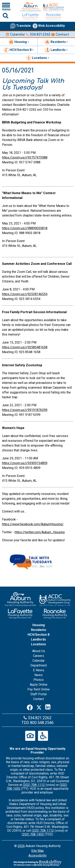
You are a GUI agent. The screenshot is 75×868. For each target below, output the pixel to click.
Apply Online (39, 685)
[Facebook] (30, 707)
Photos (38, 680)
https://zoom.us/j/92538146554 (25, 294)
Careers (38, 656)
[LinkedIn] (48, 707)
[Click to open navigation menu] (6, 7)
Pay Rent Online (38, 689)
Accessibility (37, 856)
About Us (39, 651)
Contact (60, 35)
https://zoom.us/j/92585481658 (25, 347)
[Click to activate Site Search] (6, 15)
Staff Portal (38, 694)
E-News (39, 670)
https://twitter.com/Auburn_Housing (40, 532)
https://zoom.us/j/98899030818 (25, 228)
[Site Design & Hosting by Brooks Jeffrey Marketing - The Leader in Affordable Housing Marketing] (37, 863)
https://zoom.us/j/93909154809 (25, 463)
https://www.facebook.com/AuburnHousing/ (33, 524)
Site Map (37, 851)
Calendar (16, 35)
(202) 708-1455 (33, 834)
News (38, 675)
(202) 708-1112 (34, 785)
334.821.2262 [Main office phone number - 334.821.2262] (38, 35)
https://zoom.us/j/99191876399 (25, 410)
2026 (21, 846)
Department (39, 665)
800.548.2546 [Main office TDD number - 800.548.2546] (42, 723)
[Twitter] (39, 707)
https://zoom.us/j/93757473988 (25, 157)
